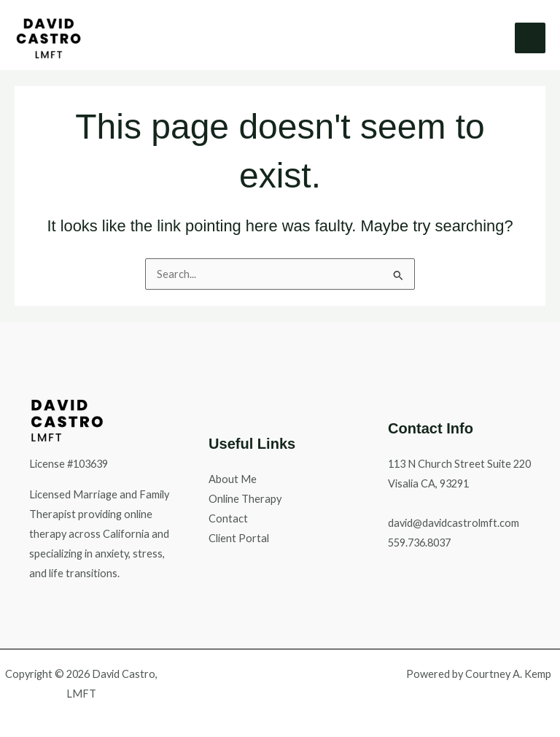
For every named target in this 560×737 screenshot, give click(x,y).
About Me (233, 479)
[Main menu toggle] (530, 38)
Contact (228, 518)
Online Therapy (245, 499)
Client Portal (239, 538)
